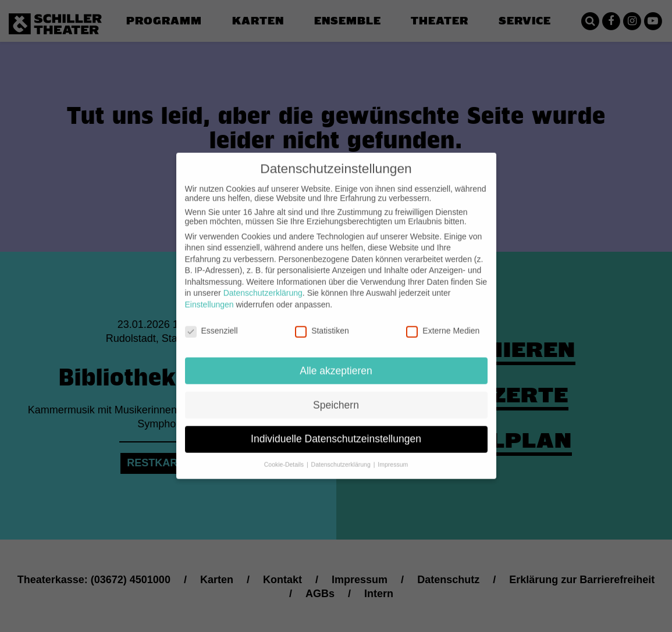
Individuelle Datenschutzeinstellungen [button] (336, 430)
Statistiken (322, 322)
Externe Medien (443, 322)
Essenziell (211, 322)
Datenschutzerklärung (263, 284)
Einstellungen (209, 295)
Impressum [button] (393, 455)
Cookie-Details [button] (285, 455)
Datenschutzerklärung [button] (342, 455)
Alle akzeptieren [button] (336, 361)
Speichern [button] (336, 395)
